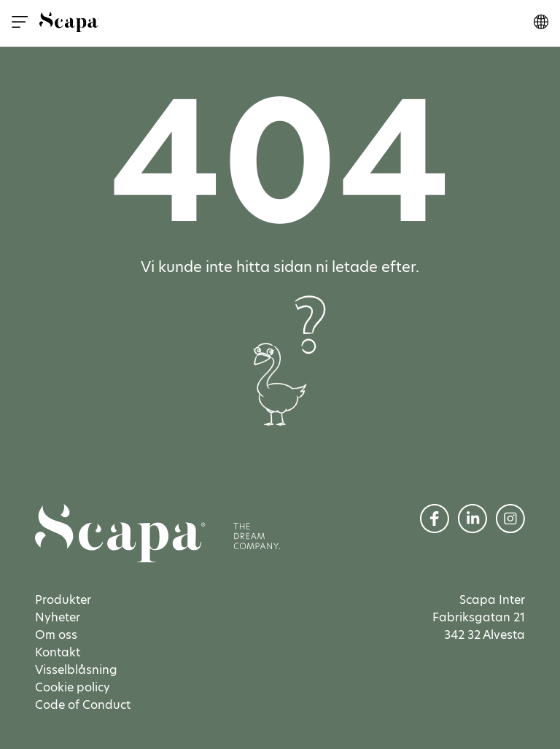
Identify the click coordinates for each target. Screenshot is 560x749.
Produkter (63, 600)
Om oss (56, 635)
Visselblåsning (76, 670)
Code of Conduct (83, 705)
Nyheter (58, 617)
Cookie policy (73, 687)
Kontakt (58, 652)
